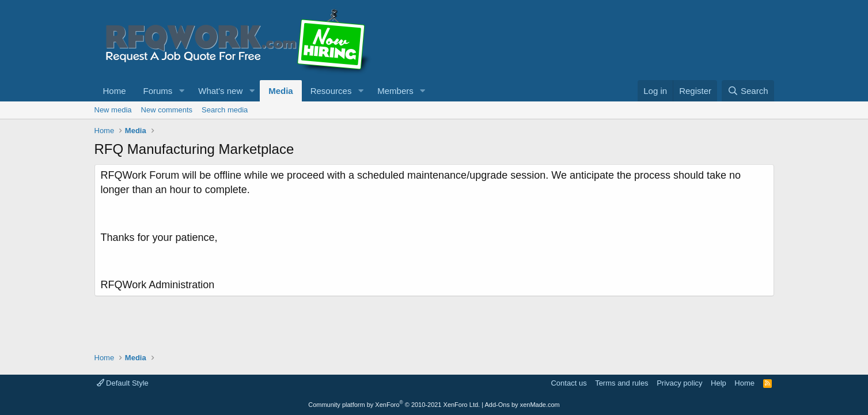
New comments (167, 110)
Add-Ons (497, 405)
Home (115, 91)
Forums (158, 91)
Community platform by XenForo (394, 405)
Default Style (123, 383)
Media (281, 91)
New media (113, 110)
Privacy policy (679, 383)
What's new (220, 91)
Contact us (568, 383)
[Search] (748, 91)
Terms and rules (621, 383)
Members (395, 91)
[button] (181, 91)
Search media (225, 110)
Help (719, 383)
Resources (331, 91)
